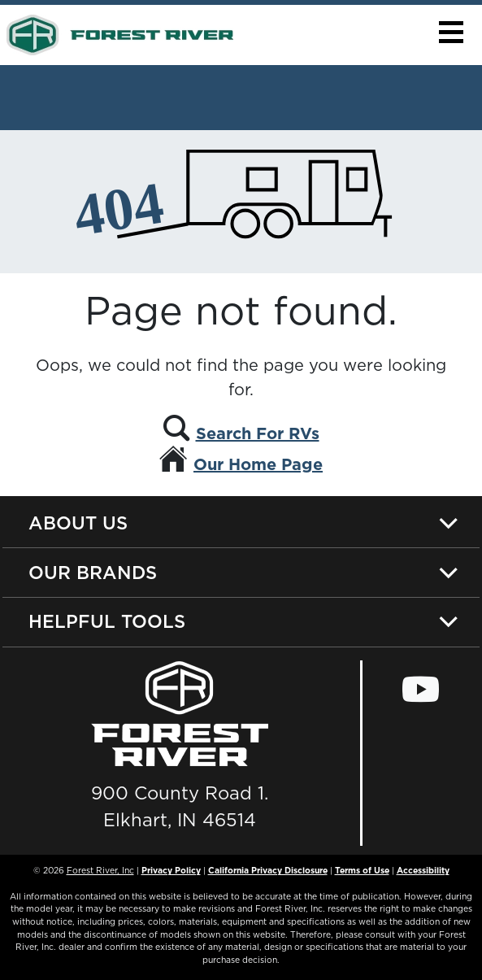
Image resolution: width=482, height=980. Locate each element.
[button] (451, 32)
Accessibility (423, 870)
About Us (78, 523)
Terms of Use (362, 870)
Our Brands (93, 572)
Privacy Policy (171, 870)
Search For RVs (258, 433)
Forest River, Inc (100, 870)
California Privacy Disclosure (268, 870)
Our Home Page (258, 464)
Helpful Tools (107, 621)
